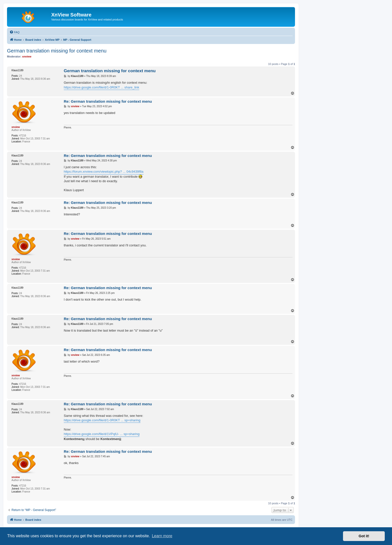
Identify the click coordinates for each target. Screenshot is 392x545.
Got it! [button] (364, 536)
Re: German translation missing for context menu (108, 101)
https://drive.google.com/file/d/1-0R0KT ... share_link (101, 87)
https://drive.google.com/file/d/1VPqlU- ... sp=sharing (102, 434)
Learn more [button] (162, 536)
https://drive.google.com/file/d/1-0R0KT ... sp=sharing (102, 420)
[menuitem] (14, 32)
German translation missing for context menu (57, 51)
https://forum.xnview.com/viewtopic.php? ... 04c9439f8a (104, 172)
